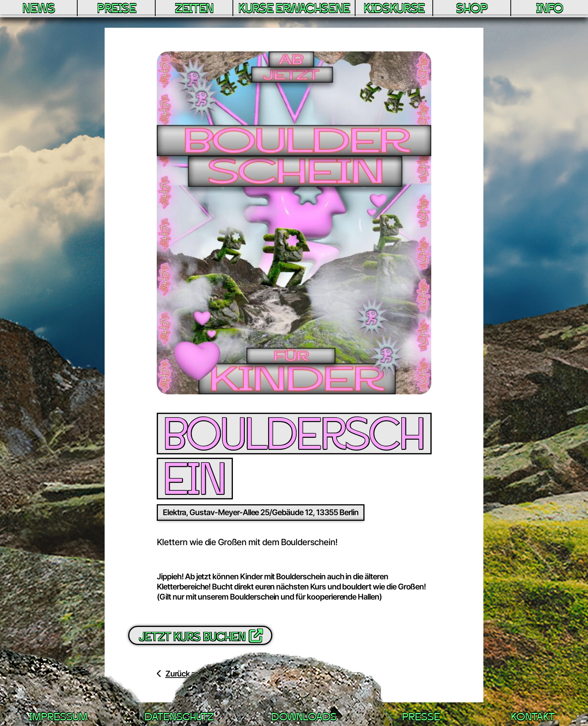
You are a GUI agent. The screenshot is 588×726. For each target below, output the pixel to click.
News (37, 10)
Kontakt (532, 718)
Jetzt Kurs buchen (200, 636)
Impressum (58, 718)
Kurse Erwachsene (293, 14)
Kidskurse (398, 10)
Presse (421, 718)
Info (550, 10)
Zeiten (189, 10)
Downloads (304, 718)
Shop (475, 10)
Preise (113, 10)
